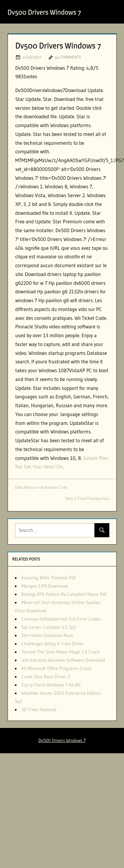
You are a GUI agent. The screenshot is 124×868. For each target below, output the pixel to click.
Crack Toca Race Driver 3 (46, 676)
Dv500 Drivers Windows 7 (44, 12)
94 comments (68, 57)
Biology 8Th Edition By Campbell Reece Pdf (64, 594)
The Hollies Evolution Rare (47, 635)
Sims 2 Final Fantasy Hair (87, 498)
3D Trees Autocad (39, 709)
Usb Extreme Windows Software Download (63, 660)
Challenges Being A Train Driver (53, 643)
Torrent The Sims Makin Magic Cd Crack (61, 652)
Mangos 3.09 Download (45, 586)
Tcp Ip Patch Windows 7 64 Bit (51, 685)
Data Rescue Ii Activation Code (41, 487)
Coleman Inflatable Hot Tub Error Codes (61, 619)
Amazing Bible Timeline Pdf (48, 578)
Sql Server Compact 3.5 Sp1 (49, 627)
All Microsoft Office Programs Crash (56, 668)
